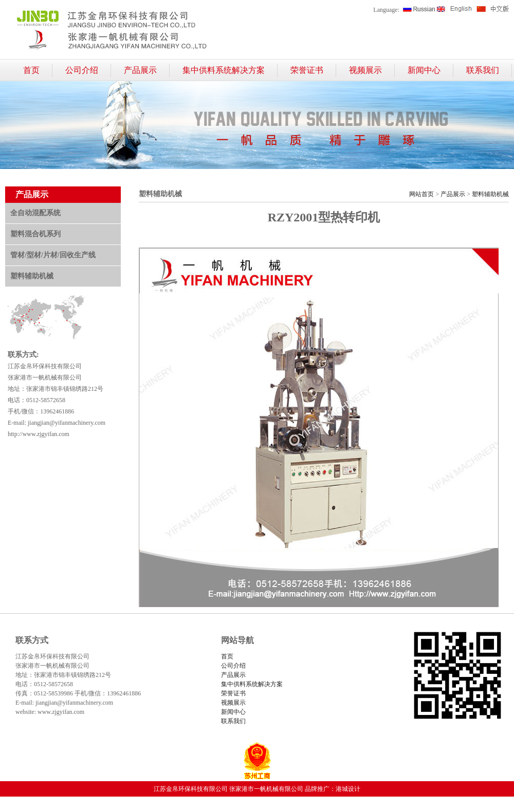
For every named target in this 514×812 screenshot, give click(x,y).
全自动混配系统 (35, 213)
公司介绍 (82, 70)
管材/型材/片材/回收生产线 (53, 255)
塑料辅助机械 (32, 276)
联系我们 (483, 70)
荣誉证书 (307, 70)
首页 (31, 70)
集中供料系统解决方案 (224, 70)
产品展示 (140, 70)
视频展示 (365, 70)
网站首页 (421, 194)
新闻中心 (424, 70)
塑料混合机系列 (35, 234)
